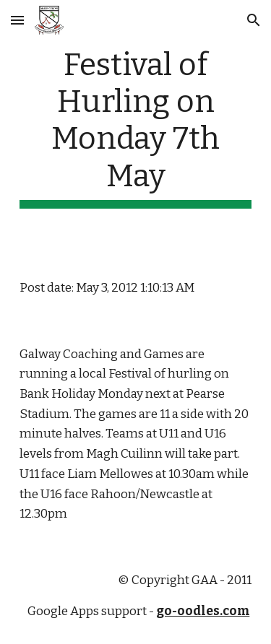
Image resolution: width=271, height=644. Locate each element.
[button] (17, 20)
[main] (136, 127)
